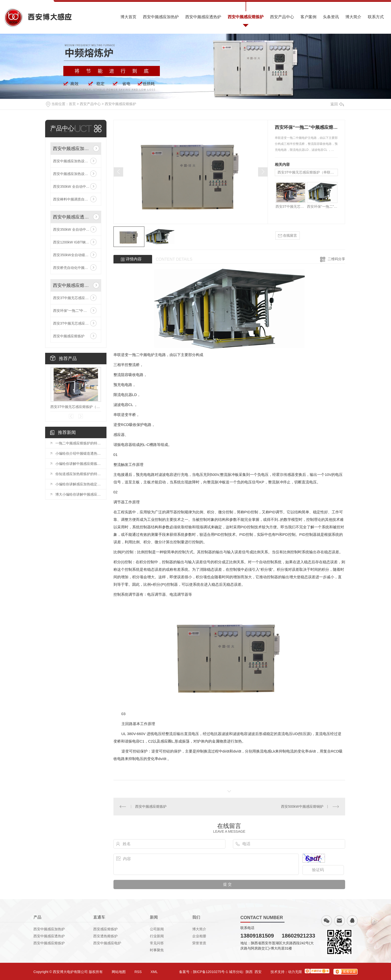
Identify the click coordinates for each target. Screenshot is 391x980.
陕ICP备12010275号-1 (210, 972)
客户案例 (308, 17)
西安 (258, 972)
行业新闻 (157, 936)
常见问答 (157, 943)
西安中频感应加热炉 (161, 17)
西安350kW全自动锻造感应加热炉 (76, 255)
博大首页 (128, 17)
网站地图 (119, 972)
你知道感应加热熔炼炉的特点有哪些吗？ (78, 474)
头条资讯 (331, 17)
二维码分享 (336, 259)
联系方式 (376, 17)
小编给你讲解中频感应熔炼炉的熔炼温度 (78, 464)
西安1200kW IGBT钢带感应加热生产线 (76, 242)
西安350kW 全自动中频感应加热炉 (76, 187)
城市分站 (236, 972)
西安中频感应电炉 (107, 943)
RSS (138, 972)
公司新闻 (157, 929)
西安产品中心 (282, 17)
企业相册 (199, 936)
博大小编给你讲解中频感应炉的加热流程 (78, 494)
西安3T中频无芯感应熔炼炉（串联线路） (76, 298)
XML (154, 972)
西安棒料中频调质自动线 (72, 199)
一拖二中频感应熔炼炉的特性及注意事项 (78, 443)
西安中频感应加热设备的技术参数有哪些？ (76, 161)
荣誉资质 (199, 943)
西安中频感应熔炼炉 (246, 17)
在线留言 (288, 236)
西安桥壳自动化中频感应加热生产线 (76, 268)
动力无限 (295, 972)
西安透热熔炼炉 (105, 936)
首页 (72, 104)
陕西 (249, 972)
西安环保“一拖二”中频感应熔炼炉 (76, 311)
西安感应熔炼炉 (105, 929)
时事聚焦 (157, 950)
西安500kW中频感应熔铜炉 (302, 806)
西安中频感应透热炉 (203, 17)
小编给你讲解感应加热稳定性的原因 (78, 484)
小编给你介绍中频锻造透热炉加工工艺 (78, 453)
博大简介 (353, 17)
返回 (337, 104)
